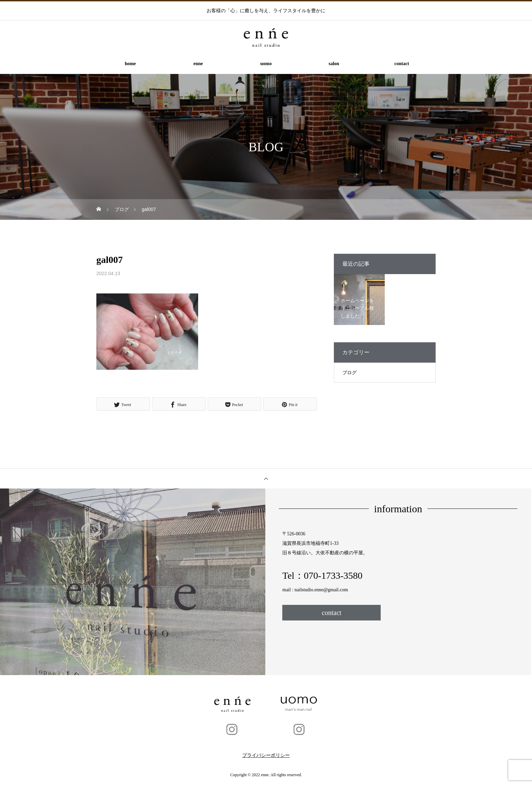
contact (402, 64)
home (130, 64)
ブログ (349, 373)
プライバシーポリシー (266, 755)
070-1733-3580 (333, 576)
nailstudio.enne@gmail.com (321, 590)
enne (198, 64)
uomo (266, 64)
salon (334, 64)
